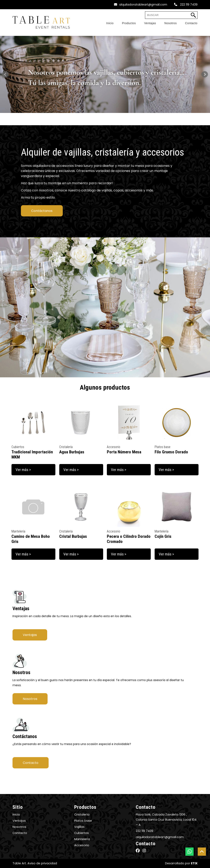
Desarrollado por (181, 863)
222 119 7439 (186, 5)
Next (205, 74)
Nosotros (30, 699)
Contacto (31, 763)
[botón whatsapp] (189, 852)
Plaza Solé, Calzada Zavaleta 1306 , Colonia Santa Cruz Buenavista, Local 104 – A (166, 820)
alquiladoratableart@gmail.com (141, 5)
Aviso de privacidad (42, 863)
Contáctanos (42, 211)
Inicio (16, 815)
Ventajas (30, 635)
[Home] (106, 23)
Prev (5, 74)
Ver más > (23, 470)
